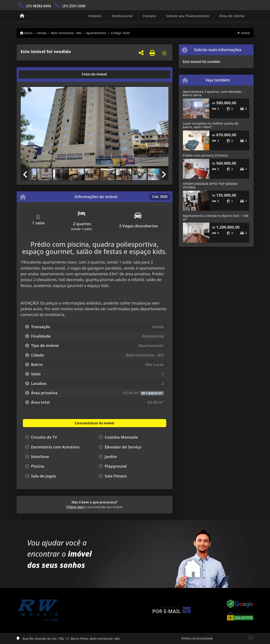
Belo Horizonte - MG (66, 33)
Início (26, 33)
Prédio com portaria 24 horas (205, 155)
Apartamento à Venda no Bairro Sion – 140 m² (216, 217)
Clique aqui (75, 507)
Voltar (244, 33)
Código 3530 (120, 33)
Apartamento (96, 33)
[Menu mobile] (22, 16)
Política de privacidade (197, 638)
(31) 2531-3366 (74, 6)
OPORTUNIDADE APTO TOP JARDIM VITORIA (210, 185)
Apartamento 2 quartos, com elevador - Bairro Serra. (213, 93)
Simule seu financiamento (188, 16)
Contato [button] (149, 16)
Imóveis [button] (95, 16)
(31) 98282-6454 (39, 6)
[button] (32, 127)
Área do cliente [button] (232, 16)
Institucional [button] (122, 16)
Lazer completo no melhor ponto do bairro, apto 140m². (211, 125)
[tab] (34, 74)
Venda (42, 33)
